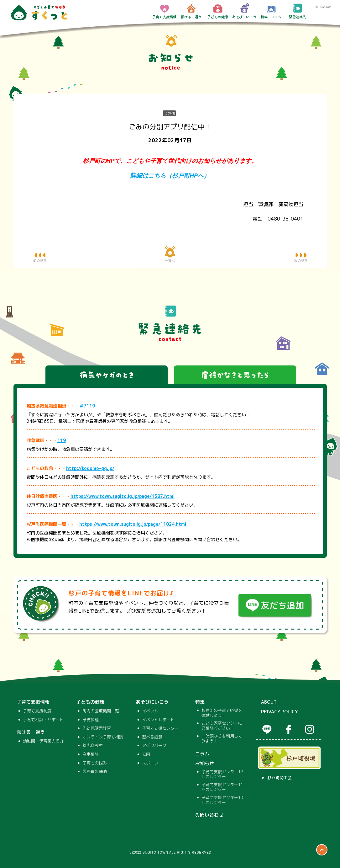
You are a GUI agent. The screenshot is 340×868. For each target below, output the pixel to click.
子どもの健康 (218, 11)
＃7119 (87, 406)
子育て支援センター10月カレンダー (222, 800)
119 (62, 440)
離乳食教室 (93, 746)
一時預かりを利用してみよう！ (222, 739)
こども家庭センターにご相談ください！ (222, 726)
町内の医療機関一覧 (101, 711)
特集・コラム (271, 11)
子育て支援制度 (37, 711)
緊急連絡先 (298, 11)
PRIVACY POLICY (279, 712)
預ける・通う (191, 11)
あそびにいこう (244, 11)
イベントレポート (158, 720)
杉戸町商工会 (280, 778)
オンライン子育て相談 (103, 737)
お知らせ (205, 764)
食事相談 (91, 754)
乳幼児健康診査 (97, 728)
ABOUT (269, 702)
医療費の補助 (95, 772)
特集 (200, 702)
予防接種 (91, 720)
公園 (146, 754)
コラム (202, 754)
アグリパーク (154, 746)
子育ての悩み (95, 763)
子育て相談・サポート (43, 720)
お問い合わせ (209, 815)
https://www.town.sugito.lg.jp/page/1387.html (123, 496)
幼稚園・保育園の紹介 (43, 741)
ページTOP (322, 850)
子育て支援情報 (164, 11)
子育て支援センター (160, 728)
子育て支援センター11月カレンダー (222, 787)
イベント (150, 711)
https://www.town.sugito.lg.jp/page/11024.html (133, 524)
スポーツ (150, 763)
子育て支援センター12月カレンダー (222, 774)
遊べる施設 (152, 737)
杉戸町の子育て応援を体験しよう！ (222, 713)
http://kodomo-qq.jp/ (90, 468)
